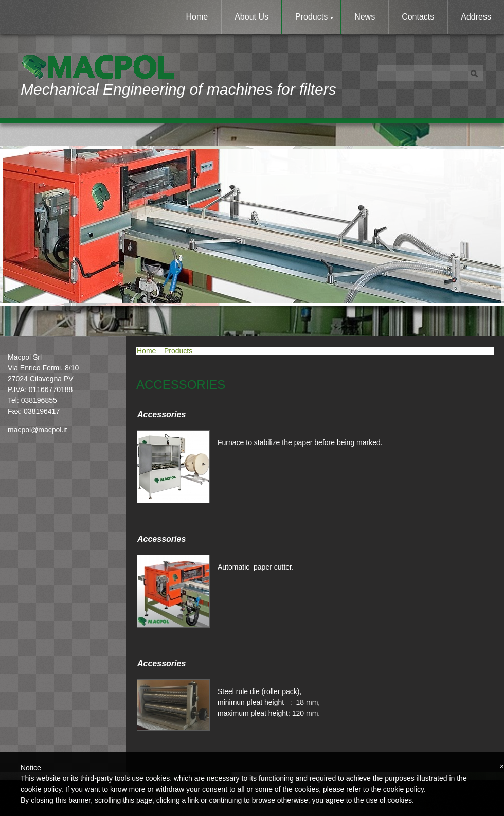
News (365, 17)
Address (476, 17)
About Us (251, 17)
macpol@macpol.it (37, 430)
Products (314, 17)
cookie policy (403, 789)
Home (197, 17)
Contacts (418, 17)
